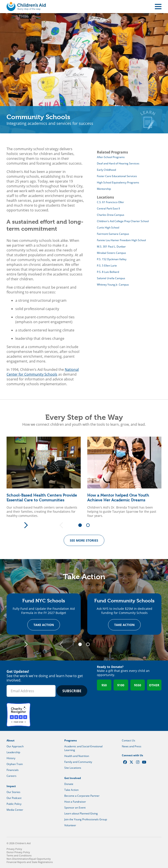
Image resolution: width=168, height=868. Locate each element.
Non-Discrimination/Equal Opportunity (29, 859)
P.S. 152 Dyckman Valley (112, 259)
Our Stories (13, 792)
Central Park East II (108, 208)
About (10, 740)
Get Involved (73, 778)
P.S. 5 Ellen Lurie (107, 266)
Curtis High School (108, 227)
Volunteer (70, 825)
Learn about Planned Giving (81, 813)
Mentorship (104, 189)
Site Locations (73, 768)
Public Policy (14, 804)
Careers (11, 776)
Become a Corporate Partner (82, 796)
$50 (104, 685)
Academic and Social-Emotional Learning (83, 748)
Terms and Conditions (19, 855)
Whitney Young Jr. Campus (113, 285)
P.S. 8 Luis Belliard (108, 272)
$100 (121, 685)
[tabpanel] (44, 477)
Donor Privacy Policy (18, 852)
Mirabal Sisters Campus (111, 253)
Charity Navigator (18, 715)
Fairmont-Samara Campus (113, 234)
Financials (13, 770)
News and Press (132, 746)
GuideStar (45, 715)
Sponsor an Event (75, 808)
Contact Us (129, 740)
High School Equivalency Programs (118, 182)
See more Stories (84, 540)
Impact (11, 786)
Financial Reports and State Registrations (30, 862)
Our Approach (15, 746)
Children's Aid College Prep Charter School (123, 221)
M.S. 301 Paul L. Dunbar (111, 247)
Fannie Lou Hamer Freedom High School (121, 240)
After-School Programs (111, 157)
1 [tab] (82, 525)
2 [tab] (89, 525)
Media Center (15, 810)
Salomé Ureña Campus (111, 278)
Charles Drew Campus (111, 215)
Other (154, 685)
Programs (71, 740)
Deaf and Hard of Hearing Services (118, 163)
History (11, 758)
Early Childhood (106, 170)
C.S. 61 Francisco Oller (110, 202)
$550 (138, 685)
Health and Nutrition (77, 756)
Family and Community (78, 762)
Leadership (13, 752)
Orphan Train (15, 764)
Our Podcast (14, 798)
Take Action (44, 625)
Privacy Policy (14, 849)
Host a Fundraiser (75, 802)
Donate (69, 784)
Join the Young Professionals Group (86, 819)
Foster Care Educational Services (117, 176)
